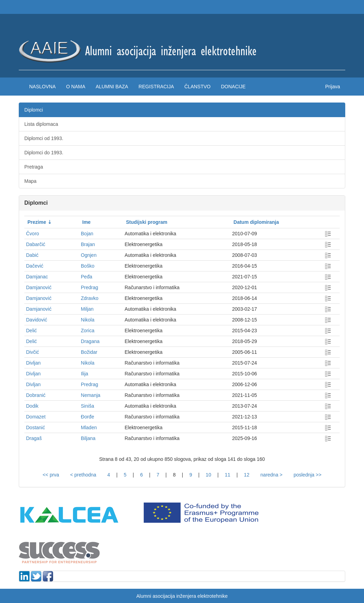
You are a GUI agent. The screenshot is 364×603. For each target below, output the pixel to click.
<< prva (51, 475)
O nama (76, 87)
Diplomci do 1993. (44, 153)
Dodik (32, 406)
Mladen (89, 427)
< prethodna (83, 475)
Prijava (333, 87)
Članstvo (197, 87)
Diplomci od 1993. (44, 138)
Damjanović (39, 287)
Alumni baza (112, 87)
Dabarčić (36, 244)
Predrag (90, 287)
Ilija (85, 374)
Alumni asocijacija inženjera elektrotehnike (182, 596)
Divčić (32, 352)
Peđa (87, 277)
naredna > (271, 475)
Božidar (89, 352)
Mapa (30, 181)
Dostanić (35, 427)
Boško (88, 266)
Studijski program (147, 222)
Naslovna (42, 87)
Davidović (37, 320)
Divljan (33, 363)
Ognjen (89, 255)
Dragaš (34, 438)
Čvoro (32, 234)
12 (247, 475)
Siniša (88, 406)
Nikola (88, 320)
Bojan (87, 234)
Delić (31, 331)
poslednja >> (307, 475)
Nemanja (91, 395)
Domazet (36, 417)
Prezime (37, 222)
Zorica (88, 331)
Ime (86, 222)
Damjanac (37, 277)
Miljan (87, 309)
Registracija (156, 87)
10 (208, 475)
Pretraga (34, 167)
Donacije (233, 87)
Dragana (90, 341)
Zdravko (90, 298)
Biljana (88, 438)
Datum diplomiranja (256, 222)
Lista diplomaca (41, 124)
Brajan (88, 244)
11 (228, 475)
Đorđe (88, 417)
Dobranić (36, 395)
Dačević (35, 266)
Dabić (32, 255)
